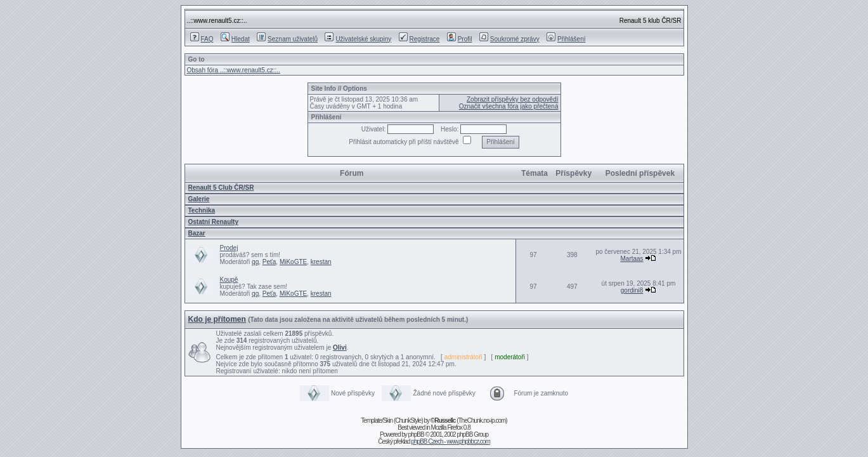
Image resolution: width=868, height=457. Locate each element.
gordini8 (632, 290)
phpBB (416, 434)
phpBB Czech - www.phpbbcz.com (450, 441)
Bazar (197, 233)
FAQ (202, 39)
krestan (321, 262)
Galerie (199, 199)
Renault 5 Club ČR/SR (221, 188)
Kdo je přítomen (217, 319)
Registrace (419, 39)
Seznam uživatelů (287, 39)
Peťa (269, 262)
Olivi (340, 348)
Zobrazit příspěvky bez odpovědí (513, 99)
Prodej (229, 248)
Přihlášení (566, 39)
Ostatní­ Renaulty (213, 222)
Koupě (229, 280)
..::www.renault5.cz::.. (217, 21)
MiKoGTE (293, 262)
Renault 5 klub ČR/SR (651, 21)
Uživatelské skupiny (358, 39)
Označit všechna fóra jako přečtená (509, 106)
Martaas (632, 259)
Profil (460, 39)
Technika (202, 210)
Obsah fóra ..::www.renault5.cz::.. (234, 70)
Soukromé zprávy (509, 39)
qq (255, 262)
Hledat (235, 39)
